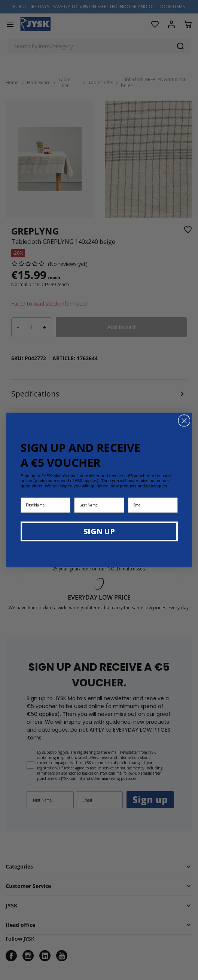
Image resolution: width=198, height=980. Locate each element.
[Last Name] (99, 505)
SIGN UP (99, 531)
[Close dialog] (184, 421)
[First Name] (45, 505)
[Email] (153, 505)
